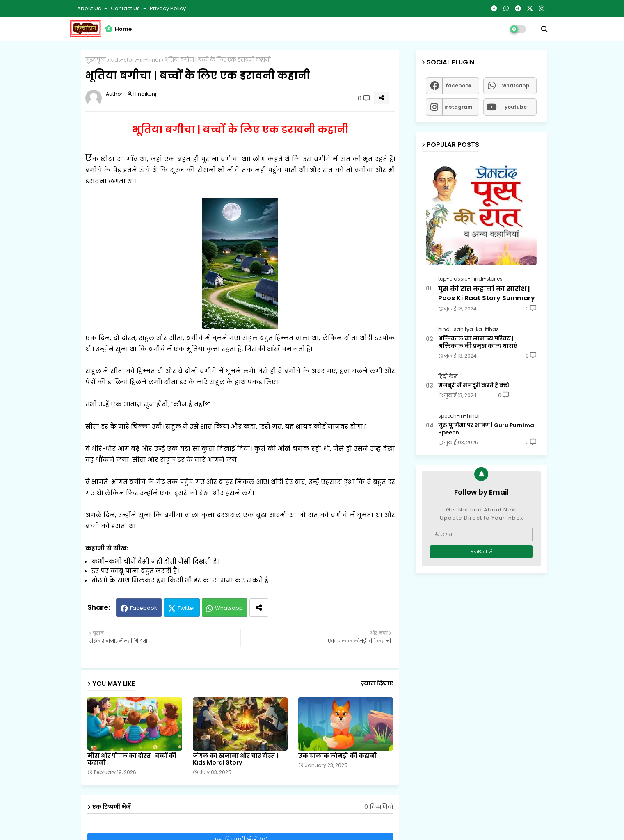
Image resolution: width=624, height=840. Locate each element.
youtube (516, 107)
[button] (544, 29)
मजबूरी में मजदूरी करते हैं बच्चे (474, 386)
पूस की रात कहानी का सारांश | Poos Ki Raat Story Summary (487, 294)
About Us (90, 8)
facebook (458, 86)
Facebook (144, 608)
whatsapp (516, 86)
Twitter (186, 608)
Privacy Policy (168, 8)
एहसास (331, 482)
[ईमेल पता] (481, 534)
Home (118, 29)
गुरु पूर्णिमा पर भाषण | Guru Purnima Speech (486, 429)
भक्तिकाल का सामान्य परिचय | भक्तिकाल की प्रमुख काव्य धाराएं (478, 342)
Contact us (126, 8)
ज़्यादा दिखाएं (377, 684)
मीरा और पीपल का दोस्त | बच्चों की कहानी (132, 759)
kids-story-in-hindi (135, 60)
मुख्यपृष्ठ (96, 60)
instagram (458, 107)
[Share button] (259, 608)
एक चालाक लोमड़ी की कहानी (338, 756)
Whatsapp (229, 608)
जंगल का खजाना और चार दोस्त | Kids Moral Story (235, 759)
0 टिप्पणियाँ (379, 807)
